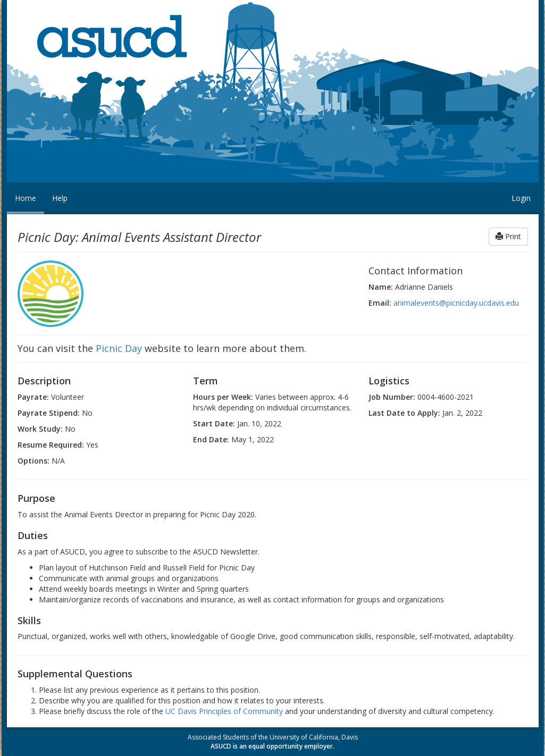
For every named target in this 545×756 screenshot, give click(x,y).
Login (521, 198)
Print (508, 236)
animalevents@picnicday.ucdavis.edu (456, 303)
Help (60, 198)
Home (26, 198)
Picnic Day (119, 348)
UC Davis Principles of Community (224, 711)
